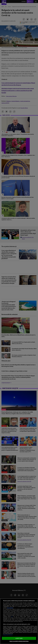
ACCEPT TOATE (19, 638)
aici (12, 617)
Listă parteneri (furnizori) (8, 635)
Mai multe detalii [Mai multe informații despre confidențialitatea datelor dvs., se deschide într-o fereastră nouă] (10, 608)
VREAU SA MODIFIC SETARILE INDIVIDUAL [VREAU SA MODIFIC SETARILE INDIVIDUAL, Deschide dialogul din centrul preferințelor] (19, 641)
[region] (19, 621)
